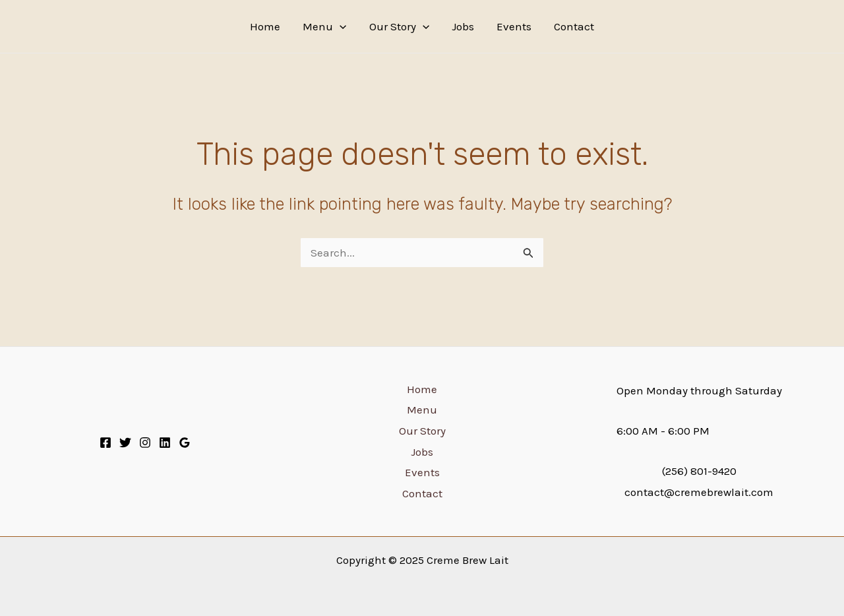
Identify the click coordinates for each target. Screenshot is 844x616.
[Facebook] (105, 443)
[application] (340, 26)
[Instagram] (145, 443)
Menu (324, 26)
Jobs (463, 26)
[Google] (185, 443)
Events (514, 26)
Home (265, 26)
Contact (574, 26)
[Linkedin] (165, 443)
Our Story (399, 26)
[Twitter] (125, 443)
